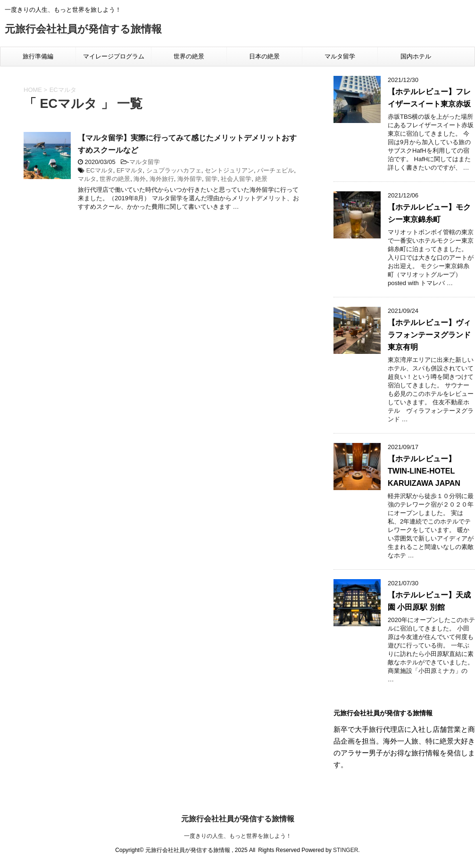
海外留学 (190, 179)
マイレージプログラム (114, 56)
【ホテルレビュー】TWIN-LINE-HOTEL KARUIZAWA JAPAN (424, 471)
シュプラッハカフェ (174, 170)
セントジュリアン (229, 170)
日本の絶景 (264, 56)
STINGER (346, 850)
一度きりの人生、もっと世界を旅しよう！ (238, 836)
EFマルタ (130, 170)
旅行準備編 (38, 56)
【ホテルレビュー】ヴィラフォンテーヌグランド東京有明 (429, 335)
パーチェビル (275, 170)
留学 (211, 179)
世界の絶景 (189, 56)
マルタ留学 (340, 56)
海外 (140, 179)
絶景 (261, 179)
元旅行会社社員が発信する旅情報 (83, 30)
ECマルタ (100, 170)
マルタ (87, 179)
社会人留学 (236, 179)
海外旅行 (162, 179)
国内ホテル (416, 56)
